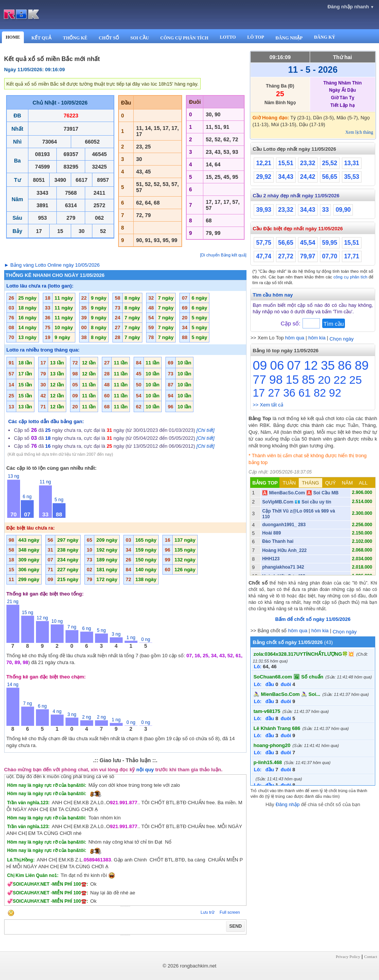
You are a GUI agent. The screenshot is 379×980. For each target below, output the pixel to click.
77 (259, 380)
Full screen (230, 912)
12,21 (264, 163)
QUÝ (331, 483)
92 (335, 393)
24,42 (308, 177)
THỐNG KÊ (75, 38)
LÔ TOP (256, 37)
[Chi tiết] (205, 430)
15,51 (286, 163)
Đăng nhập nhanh (351, 7)
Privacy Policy (348, 957)
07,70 (330, 256)
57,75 (264, 243)
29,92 (264, 177)
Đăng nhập (288, 804)
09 (260, 365)
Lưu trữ (207, 912)
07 (294, 365)
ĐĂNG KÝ (324, 37)
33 (326, 210)
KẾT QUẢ (41, 38)
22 (340, 380)
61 (304, 393)
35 (328, 365)
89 (362, 365)
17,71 (352, 256)
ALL (363, 483)
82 (320, 393)
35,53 (352, 177)
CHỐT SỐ (109, 38)
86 (345, 365)
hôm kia (317, 338)
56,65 (330, 177)
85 (308, 380)
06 (277, 365)
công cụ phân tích (351, 277)
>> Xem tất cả (268, 405)
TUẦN (289, 483)
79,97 (308, 256)
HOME (13, 37)
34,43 (286, 177)
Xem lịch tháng (359, 132)
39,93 (264, 210)
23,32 (308, 163)
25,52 (330, 163)
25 (355, 380)
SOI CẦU (140, 38)
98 (276, 380)
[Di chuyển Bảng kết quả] (223, 255)
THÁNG (310, 483)
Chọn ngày (342, 339)
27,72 (286, 256)
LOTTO (228, 37)
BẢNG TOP (265, 483)
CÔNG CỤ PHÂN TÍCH (184, 38)
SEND (235, 926)
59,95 (330, 243)
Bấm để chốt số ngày (313, 619)
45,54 (308, 243)
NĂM (347, 483)
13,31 (352, 163)
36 (289, 393)
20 (324, 380)
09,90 (343, 210)
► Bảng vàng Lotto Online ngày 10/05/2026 (52, 265)
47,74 (264, 256)
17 (259, 393)
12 (311, 365)
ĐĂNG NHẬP (289, 38)
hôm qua (295, 338)
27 (274, 393)
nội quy (145, 770)
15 (292, 380)
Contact (371, 957)
